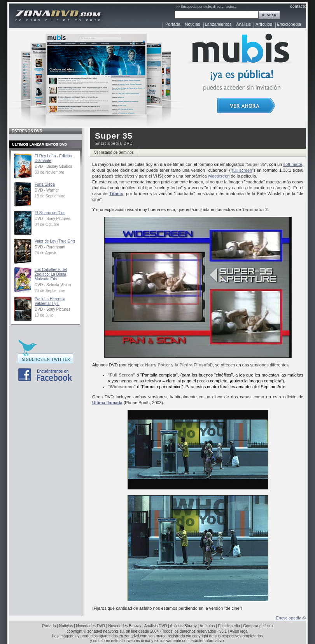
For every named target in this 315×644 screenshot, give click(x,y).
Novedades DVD (91, 626)
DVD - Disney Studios (53, 166)
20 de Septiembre (50, 291)
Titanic (116, 194)
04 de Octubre (47, 224)
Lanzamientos (218, 24)
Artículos (264, 24)
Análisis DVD (156, 626)
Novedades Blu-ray (125, 626)
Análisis (243, 24)
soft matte (292, 164)
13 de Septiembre (50, 196)
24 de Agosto (46, 253)
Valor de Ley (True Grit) (55, 241)
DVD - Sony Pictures (52, 219)
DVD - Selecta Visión (53, 285)
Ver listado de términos (114, 152)
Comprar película (258, 626)
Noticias (193, 24)
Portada (173, 24)
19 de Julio (44, 315)
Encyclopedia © (291, 618)
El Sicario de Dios (50, 213)
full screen (242, 170)
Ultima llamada (107, 403)
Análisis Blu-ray (183, 626)
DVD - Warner (47, 190)
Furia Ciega (45, 184)
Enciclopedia (289, 24)
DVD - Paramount (50, 247)
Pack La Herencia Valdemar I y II (50, 301)
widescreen (219, 176)
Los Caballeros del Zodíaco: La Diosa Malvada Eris (51, 274)
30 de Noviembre (49, 172)
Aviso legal (239, 631)
